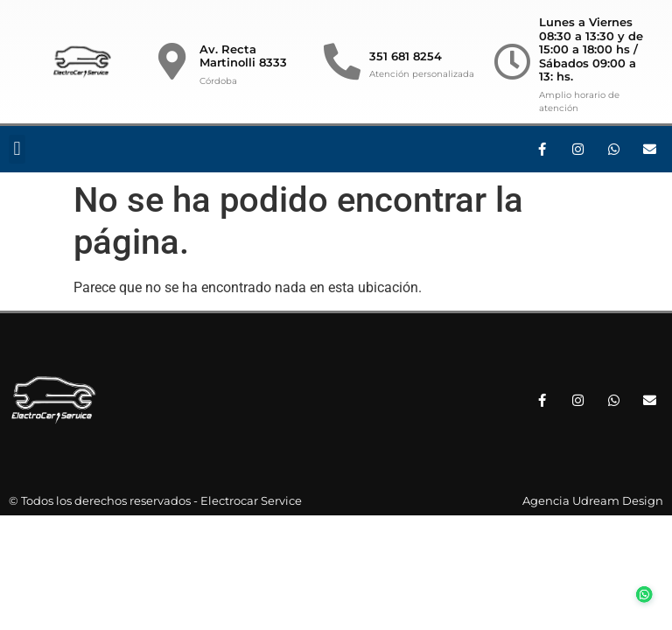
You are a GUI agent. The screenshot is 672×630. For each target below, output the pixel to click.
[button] (17, 149)
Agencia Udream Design (593, 500)
